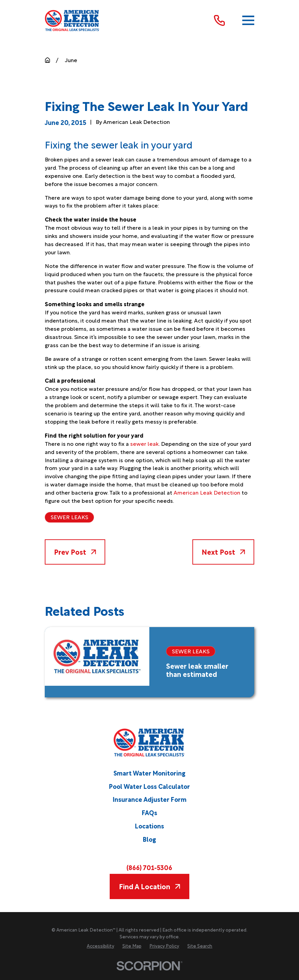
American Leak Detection (207, 492)
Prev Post (75, 552)
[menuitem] (100, 946)
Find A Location (149, 886)
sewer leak (144, 443)
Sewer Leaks (69, 517)
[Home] (72, 21)
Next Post (223, 552)
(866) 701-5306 (149, 867)
